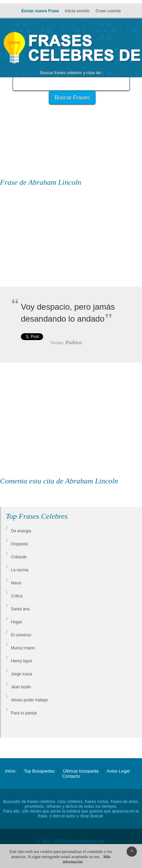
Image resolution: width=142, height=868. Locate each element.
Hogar (17, 622)
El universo (21, 635)
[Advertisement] (71, 127)
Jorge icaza (21, 674)
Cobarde (19, 557)
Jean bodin (21, 687)
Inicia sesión (77, 11)
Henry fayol (21, 661)
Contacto (71, 776)
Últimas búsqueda (81, 771)
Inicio (10, 771)
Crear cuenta (108, 11)
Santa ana (20, 609)
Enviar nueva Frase (40, 11)
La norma (20, 570)
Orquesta (19, 544)
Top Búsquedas (39, 771)
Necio (16, 583)
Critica (17, 596)
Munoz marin (23, 648)
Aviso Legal (118, 771)
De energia (21, 531)
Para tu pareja (24, 713)
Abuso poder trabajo (29, 700)
